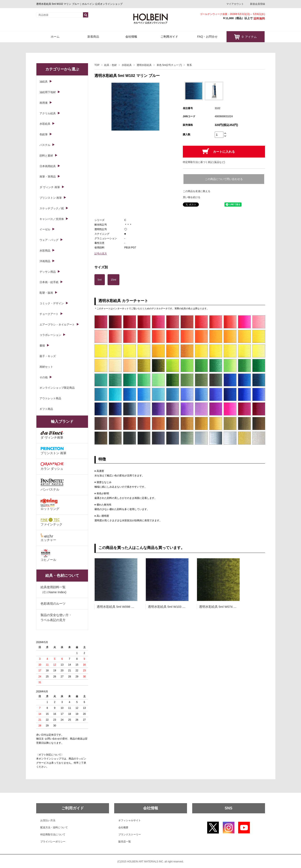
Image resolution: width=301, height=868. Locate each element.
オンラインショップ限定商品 (57, 388)
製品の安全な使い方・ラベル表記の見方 (56, 617)
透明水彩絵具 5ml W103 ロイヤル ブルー (177, 607)
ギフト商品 (46, 409)
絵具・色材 (110, 65)
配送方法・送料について (54, 827)
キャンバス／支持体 (52, 219)
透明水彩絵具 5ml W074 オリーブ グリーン (229, 607)
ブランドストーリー (130, 835)
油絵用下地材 (48, 92)
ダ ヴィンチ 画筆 (50, 187)
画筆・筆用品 (48, 177)
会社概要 (123, 827)
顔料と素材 (46, 156)
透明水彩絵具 (144, 65)
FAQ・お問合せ (207, 37)
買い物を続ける (192, 197)
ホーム (55, 37)
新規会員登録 (258, 4)
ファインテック (51, 522)
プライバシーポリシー (53, 842)
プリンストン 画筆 (51, 198)
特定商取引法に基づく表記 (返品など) (204, 162)
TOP (97, 65)
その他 (44, 377)
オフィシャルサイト (130, 820)
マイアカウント (235, 4)
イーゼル (45, 229)
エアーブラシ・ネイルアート (57, 325)
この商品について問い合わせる (224, 179)
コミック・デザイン (52, 303)
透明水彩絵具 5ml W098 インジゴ (120, 607)
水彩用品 (45, 251)
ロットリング (50, 504)
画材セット (46, 367)
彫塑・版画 (46, 293)
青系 (189, 65)
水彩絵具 (127, 65)
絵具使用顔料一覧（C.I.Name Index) (53, 590)
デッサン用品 (48, 272)
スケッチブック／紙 (52, 208)
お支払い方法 (48, 820)
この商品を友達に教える (197, 191)
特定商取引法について (53, 835)
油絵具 (44, 82)
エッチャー (48, 538)
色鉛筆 (44, 134)
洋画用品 (45, 261)
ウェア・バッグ (49, 240)
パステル (45, 145)
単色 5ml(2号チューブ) (169, 65)
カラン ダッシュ (52, 466)
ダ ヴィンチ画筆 (52, 435)
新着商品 (93, 37)
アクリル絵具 (48, 113)
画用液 (44, 103)
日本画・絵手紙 (49, 282)
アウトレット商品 (50, 398)
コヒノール (48, 555)
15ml (113, 280)
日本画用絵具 (48, 166)
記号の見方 (101, 254)
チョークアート (49, 314)
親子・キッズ (48, 356)
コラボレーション (50, 335)
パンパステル (52, 484)
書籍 (42, 346)
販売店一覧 (125, 842)
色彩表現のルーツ (53, 604)
